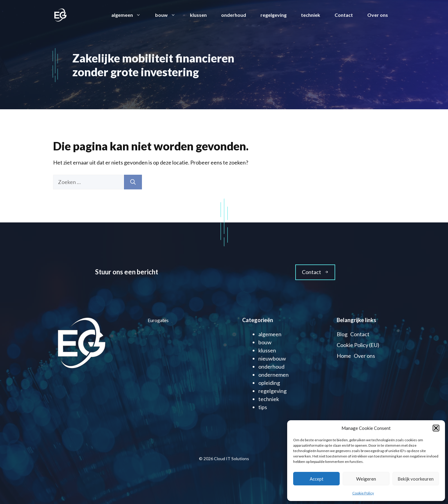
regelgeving (274, 15)
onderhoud (234, 15)
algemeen (130, 15)
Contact (344, 15)
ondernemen (274, 375)
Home (344, 356)
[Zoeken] (133, 182)
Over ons (378, 15)
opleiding (269, 383)
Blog (342, 334)
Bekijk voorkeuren (416, 479)
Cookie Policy (363, 493)
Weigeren (366, 479)
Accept (317, 479)
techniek (311, 15)
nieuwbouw (272, 358)
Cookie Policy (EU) (358, 345)
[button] (436, 428)
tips (263, 407)
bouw (169, 15)
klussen (198, 15)
